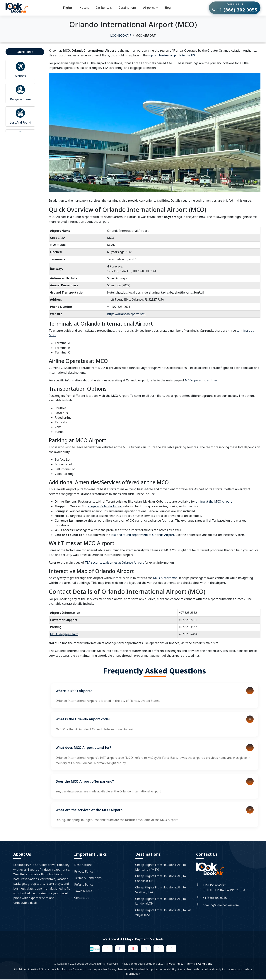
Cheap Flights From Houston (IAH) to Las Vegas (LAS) (163, 912)
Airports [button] (149, 8)
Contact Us (82, 898)
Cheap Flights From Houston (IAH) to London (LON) (161, 901)
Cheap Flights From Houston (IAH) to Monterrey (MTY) (161, 867)
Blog (168, 8)
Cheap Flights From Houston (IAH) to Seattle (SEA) (161, 890)
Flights (68, 8)
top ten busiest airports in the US (172, 55)
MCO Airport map (165, 578)
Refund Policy (84, 885)
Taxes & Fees (83, 891)
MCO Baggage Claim (64, 634)
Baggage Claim (20, 99)
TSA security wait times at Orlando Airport (114, 563)
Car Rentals (104, 8)
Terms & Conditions (88, 878)
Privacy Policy (84, 871)
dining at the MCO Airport (214, 501)
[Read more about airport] (20, 66)
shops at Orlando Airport (105, 506)
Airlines (20, 76)
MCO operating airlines (201, 380)
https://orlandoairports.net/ (126, 314)
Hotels (84, 8)
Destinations (127, 8)
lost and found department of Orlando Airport (143, 535)
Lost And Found (20, 122)
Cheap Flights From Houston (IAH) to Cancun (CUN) (161, 878)
